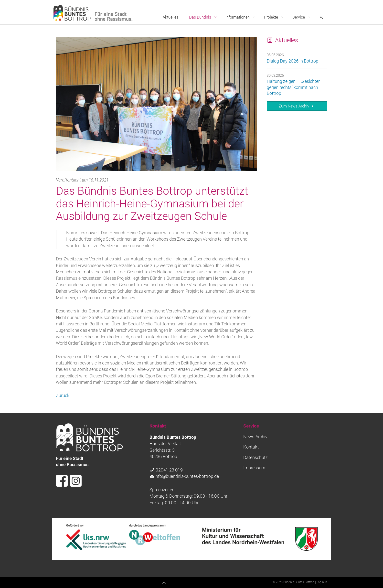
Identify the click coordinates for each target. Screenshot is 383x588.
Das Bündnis (204, 17)
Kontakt (251, 447)
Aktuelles (170, 17)
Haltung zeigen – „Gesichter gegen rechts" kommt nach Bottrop (293, 87)
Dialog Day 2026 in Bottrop (293, 61)
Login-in (322, 582)
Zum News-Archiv (297, 106)
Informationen (241, 17)
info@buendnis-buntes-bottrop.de (187, 476)
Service (302, 17)
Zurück (63, 395)
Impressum (254, 468)
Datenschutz (255, 457)
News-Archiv (255, 437)
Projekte (275, 17)
